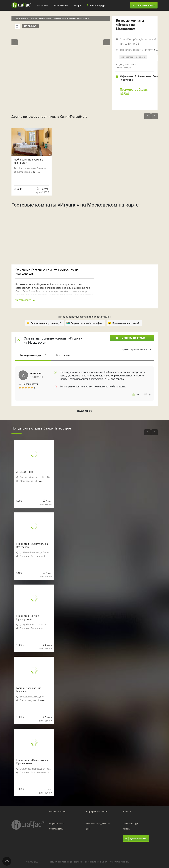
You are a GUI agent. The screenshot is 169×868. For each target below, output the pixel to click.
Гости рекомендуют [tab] (33, 355)
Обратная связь (56, 829)
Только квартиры (61, 5)
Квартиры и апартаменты (97, 812)
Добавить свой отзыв (130, 338)
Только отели (42, 5)
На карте (77, 5)
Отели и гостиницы (58, 812)
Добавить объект (143, 5)
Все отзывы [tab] (64, 355)
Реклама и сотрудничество (98, 823)
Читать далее (23, 300)
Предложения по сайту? (126, 323)
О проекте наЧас (57, 823)
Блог (88, 829)
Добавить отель (135, 839)
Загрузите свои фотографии (87, 323)
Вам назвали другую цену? (46, 323)
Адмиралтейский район (41, 18)
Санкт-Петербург (21, 18)
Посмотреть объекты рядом (134, 91)
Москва (126, 829)
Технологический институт (136, 50)
